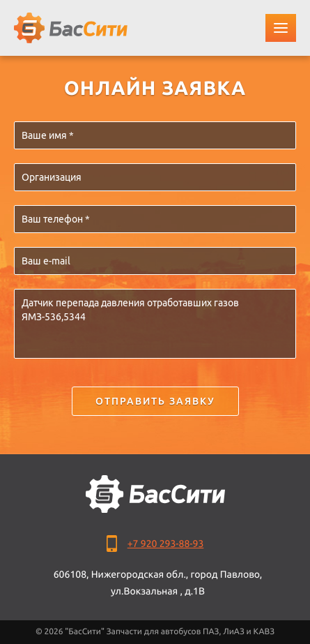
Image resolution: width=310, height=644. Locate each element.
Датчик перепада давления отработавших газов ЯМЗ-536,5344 (155, 324)
